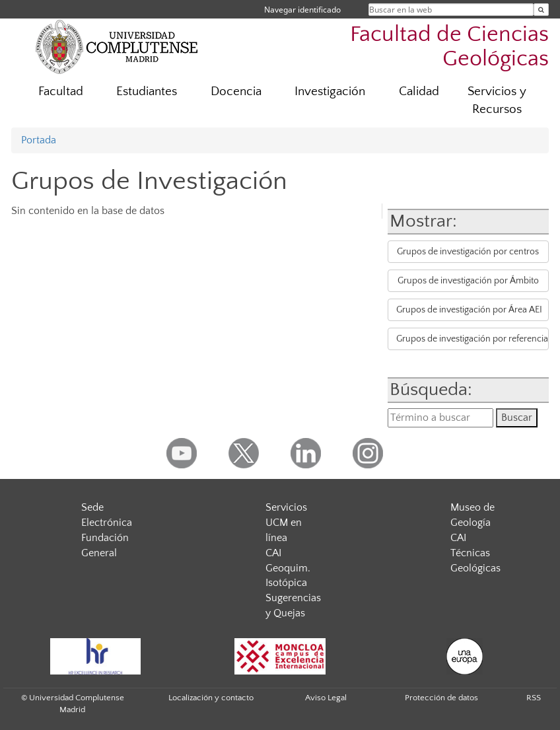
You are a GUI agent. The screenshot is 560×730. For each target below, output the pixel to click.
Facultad (61, 91)
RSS (534, 698)
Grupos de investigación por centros (468, 252)
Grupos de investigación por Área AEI (469, 310)
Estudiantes (147, 91)
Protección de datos (441, 698)
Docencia (236, 91)
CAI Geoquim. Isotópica (288, 568)
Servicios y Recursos (497, 100)
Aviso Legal (326, 698)
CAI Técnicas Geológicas (475, 553)
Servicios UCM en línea (286, 523)
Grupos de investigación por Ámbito (468, 281)
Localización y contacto (211, 698)
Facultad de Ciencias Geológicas (449, 47)
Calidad (419, 91)
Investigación (330, 91)
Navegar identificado (302, 10)
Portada (39, 140)
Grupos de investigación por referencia (472, 339)
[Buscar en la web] (541, 10)
